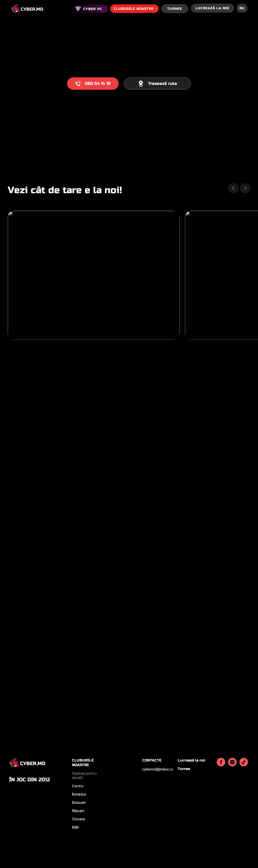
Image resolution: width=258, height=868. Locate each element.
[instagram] (232, 765)
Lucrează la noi (191, 760)
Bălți (75, 827)
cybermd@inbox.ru (158, 769)
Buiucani (79, 802)
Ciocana (78, 819)
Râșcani (78, 811)
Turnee (184, 769)
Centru (78, 786)
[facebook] (221, 765)
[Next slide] (245, 188)
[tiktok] (244, 765)
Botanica (79, 794)
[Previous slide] (233, 188)
